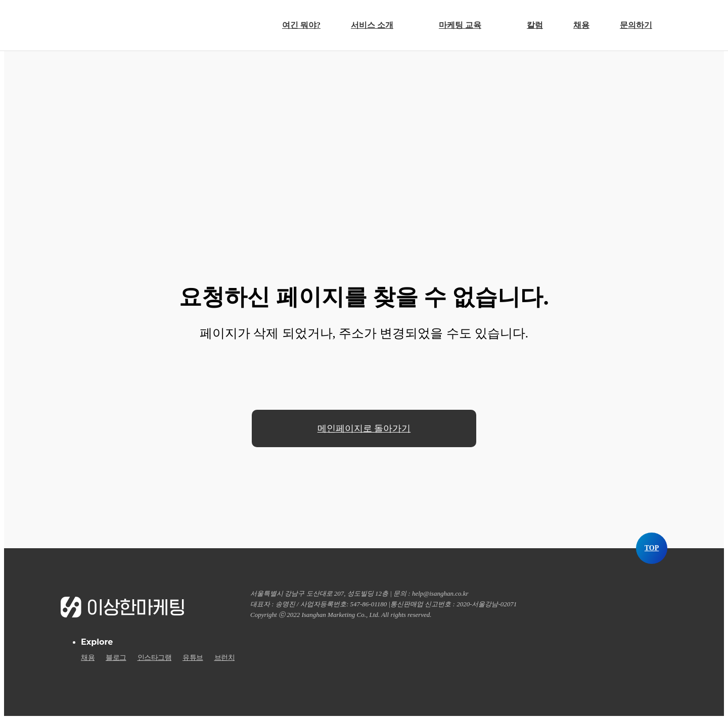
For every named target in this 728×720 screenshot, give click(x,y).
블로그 (116, 658)
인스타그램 (155, 658)
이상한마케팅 (115, 24)
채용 (88, 658)
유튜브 (193, 658)
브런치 (225, 658)
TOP (652, 548)
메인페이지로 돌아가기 (364, 428)
